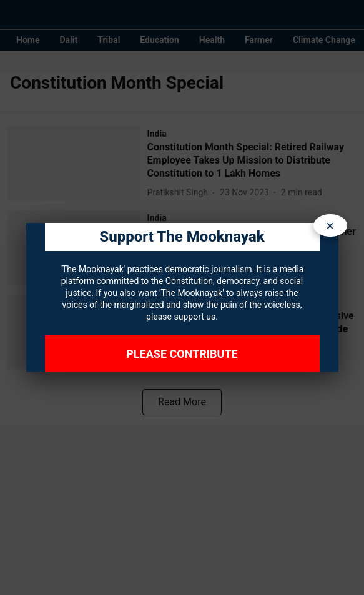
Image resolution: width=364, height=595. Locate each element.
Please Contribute (182, 354)
